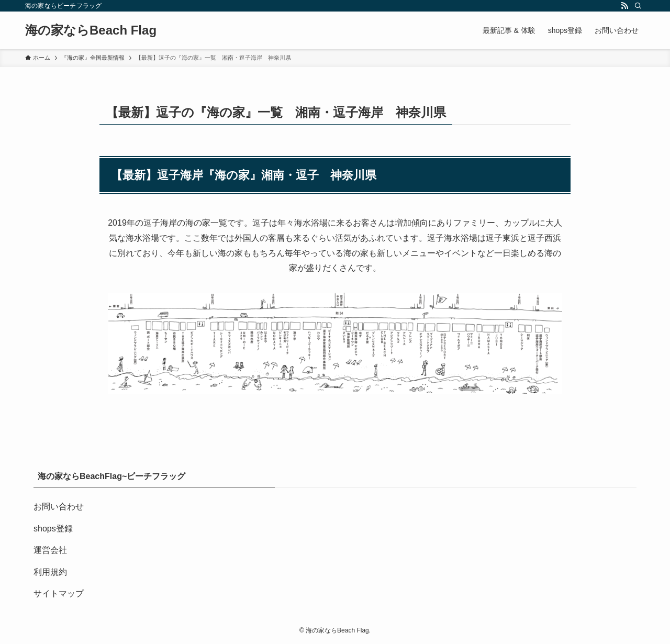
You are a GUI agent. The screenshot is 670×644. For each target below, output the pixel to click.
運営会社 (50, 550)
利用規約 (50, 572)
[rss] (624, 6)
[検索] (638, 6)
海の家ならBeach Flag (91, 30)
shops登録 (53, 529)
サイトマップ (59, 593)
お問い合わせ (59, 507)
